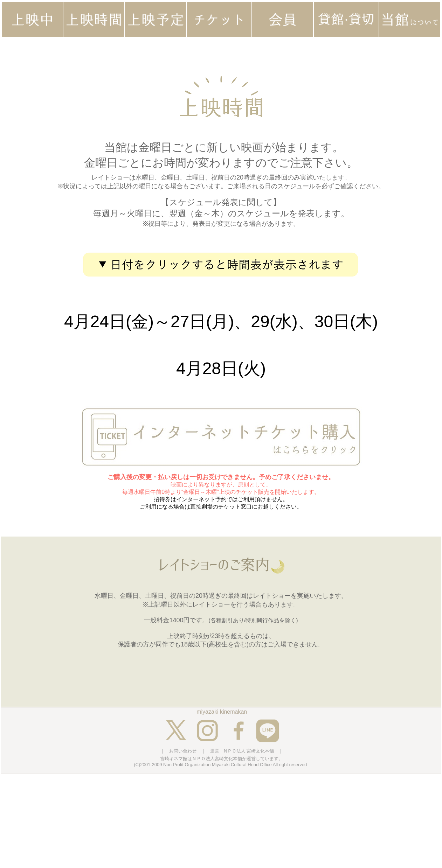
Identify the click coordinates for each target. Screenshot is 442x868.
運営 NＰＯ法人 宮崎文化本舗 (242, 751)
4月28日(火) (221, 368)
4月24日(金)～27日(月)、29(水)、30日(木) (221, 321)
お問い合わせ (183, 751)
